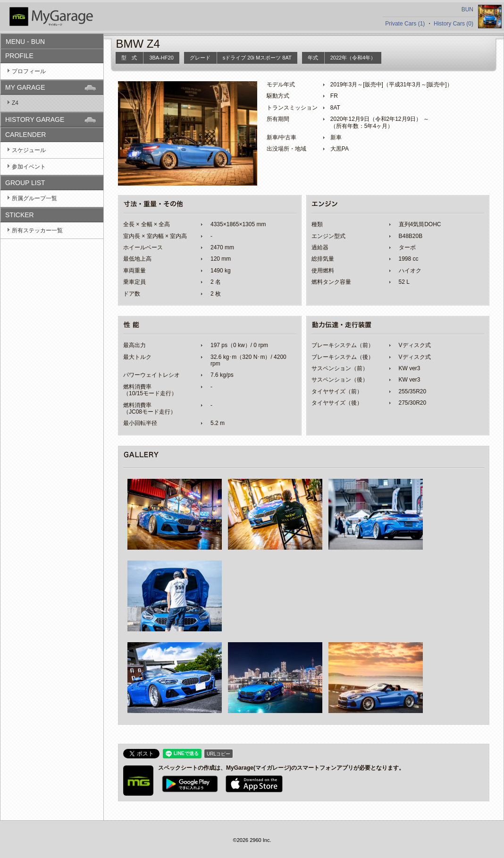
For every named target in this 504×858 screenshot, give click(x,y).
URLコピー (218, 754)
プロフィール (29, 71)
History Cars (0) (454, 24)
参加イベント (29, 167)
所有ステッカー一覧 (37, 230)
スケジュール (29, 150)
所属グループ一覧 (34, 198)
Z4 (15, 103)
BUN (467, 9)
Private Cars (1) (405, 24)
